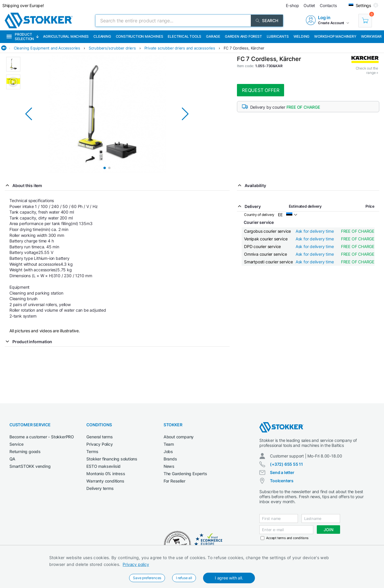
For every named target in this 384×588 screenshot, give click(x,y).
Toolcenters (282, 481)
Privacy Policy (99, 444)
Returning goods (25, 451)
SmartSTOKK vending (30, 466)
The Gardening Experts (185, 474)
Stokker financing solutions (112, 459)
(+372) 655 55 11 (286, 464)
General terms (99, 437)
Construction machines (140, 36)
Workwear (371, 36)
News (169, 466)
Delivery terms (100, 488)
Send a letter (282, 472)
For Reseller (174, 481)
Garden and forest (243, 36)
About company (179, 437)
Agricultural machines (66, 36)
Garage (213, 36)
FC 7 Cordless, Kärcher (244, 48)
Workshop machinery (335, 36)
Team (169, 444)
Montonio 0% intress (106, 474)
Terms (92, 451)
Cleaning (102, 36)
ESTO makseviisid (103, 466)
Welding (302, 36)
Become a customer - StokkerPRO (42, 437)
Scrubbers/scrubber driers (112, 48)
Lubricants (278, 36)
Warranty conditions (105, 481)
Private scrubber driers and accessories (180, 48)
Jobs (168, 451)
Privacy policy (136, 564)
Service (17, 444)
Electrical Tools (184, 36)
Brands (170, 459)
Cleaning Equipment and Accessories (47, 48)
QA (12, 459)
